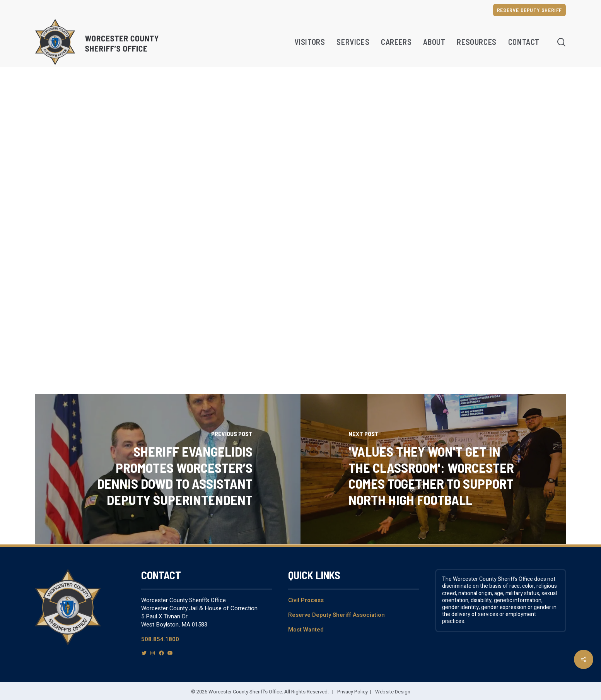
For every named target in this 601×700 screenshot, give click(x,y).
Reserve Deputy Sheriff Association (336, 615)
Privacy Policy (353, 692)
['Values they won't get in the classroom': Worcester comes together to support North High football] (433, 469)
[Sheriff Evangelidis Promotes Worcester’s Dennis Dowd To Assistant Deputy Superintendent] (168, 469)
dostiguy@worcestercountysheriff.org (252, 259)
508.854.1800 (160, 639)
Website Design (393, 692)
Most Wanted (306, 630)
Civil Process (306, 600)
